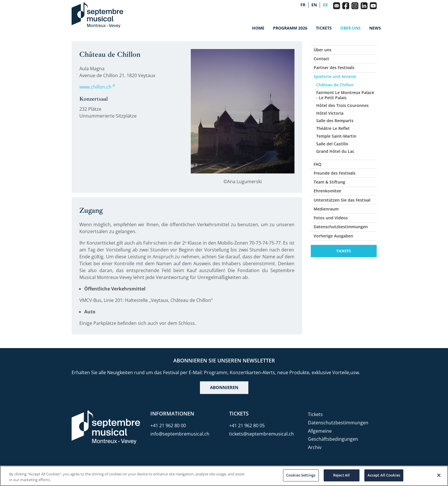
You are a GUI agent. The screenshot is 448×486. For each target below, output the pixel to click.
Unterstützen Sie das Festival (342, 200)
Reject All (341, 475)
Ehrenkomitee (327, 191)
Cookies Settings (301, 475)
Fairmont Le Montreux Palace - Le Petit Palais (345, 95)
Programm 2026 (290, 28)
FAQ (318, 164)
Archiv (315, 447)
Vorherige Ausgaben (333, 236)
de (325, 5)
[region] (224, 476)
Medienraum (326, 209)
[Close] (439, 475)
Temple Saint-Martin (336, 136)
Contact (321, 59)
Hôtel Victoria (330, 113)
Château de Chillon (335, 85)
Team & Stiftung (329, 182)
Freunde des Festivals (335, 173)
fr (303, 5)
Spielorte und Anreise (335, 76)
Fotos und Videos (331, 218)
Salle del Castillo (332, 144)
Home (258, 28)
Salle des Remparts (335, 121)
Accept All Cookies (384, 475)
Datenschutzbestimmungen (341, 227)
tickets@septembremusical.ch (262, 434)
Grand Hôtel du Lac (335, 151)
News (375, 28)
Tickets (324, 28)
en (314, 5)
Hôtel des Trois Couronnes (342, 105)
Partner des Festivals (334, 68)
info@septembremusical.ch (180, 434)
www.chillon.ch (95, 87)
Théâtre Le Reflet (333, 128)
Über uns (350, 28)
